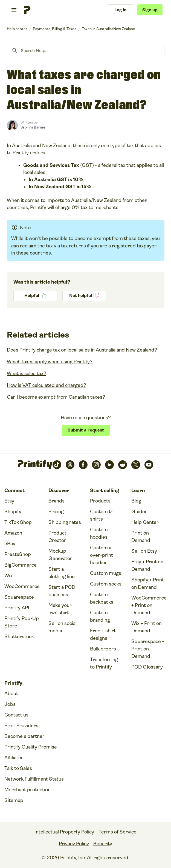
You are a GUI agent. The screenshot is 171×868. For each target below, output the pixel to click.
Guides (139, 512)
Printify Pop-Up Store (22, 622)
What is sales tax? (27, 373)
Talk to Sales (18, 768)
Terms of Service (118, 832)
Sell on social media (63, 627)
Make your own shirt (60, 609)
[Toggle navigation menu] (14, 10)
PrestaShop (18, 554)
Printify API (17, 608)
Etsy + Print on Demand (147, 565)
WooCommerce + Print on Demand (149, 605)
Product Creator (57, 537)
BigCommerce (21, 565)
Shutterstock (19, 636)
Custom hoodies (99, 533)
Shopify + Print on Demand (148, 583)
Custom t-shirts (101, 515)
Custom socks (106, 584)
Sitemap (14, 800)
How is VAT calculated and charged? (47, 385)
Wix (8, 576)
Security (103, 844)
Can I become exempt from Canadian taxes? (56, 397)
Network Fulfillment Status (34, 779)
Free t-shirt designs (103, 634)
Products (100, 501)
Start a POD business (62, 591)
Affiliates (14, 758)
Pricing (56, 512)
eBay (10, 544)
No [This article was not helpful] (84, 296)
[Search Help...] (86, 50)
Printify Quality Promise (31, 747)
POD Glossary (147, 667)
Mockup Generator (60, 555)
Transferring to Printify (104, 663)
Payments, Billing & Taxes (55, 29)
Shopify (13, 512)
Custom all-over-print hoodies (103, 555)
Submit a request (86, 430)
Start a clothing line (62, 573)
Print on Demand (141, 537)
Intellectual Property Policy (64, 832)
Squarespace (19, 597)
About (11, 693)
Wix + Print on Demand (147, 627)
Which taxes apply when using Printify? (50, 362)
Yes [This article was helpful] (35, 296)
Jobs (10, 704)
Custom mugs (106, 573)
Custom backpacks (102, 598)
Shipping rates (65, 522)
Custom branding (100, 616)
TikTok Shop (18, 522)
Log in (120, 10)
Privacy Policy (74, 844)
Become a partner (24, 736)
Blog (136, 501)
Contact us (16, 715)
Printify (17, 29)
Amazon (13, 533)
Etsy (9, 501)
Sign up (150, 10)
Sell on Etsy (144, 551)
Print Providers (21, 726)
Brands (56, 501)
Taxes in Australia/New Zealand (108, 29)
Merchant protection (27, 790)
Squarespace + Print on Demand (148, 649)
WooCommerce (22, 586)
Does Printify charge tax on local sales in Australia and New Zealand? (82, 350)
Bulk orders (103, 649)
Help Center (145, 522)
